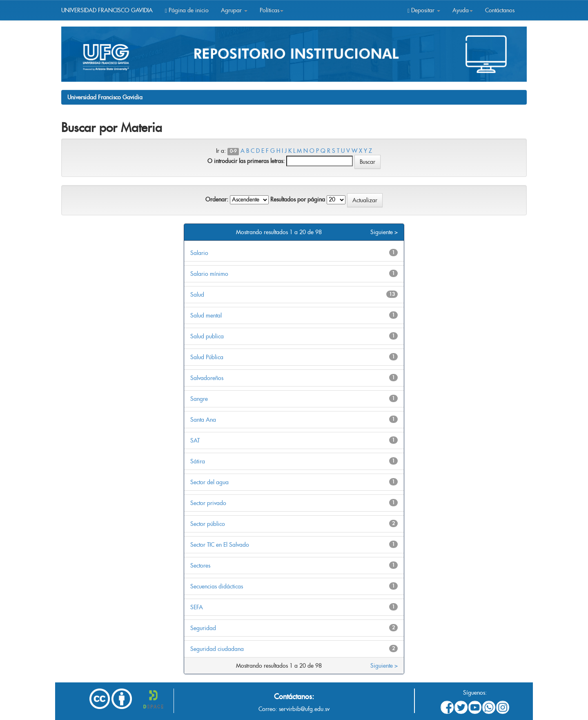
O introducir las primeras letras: (246, 161)
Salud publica (207, 336)
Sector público (208, 524)
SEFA (197, 607)
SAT (195, 440)
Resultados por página (298, 199)
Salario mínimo (209, 274)
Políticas (272, 10)
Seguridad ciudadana (217, 649)
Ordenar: (217, 199)
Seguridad (203, 628)
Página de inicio (187, 10)
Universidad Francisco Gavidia (105, 97)
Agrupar (234, 10)
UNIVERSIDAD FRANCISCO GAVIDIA (107, 10)
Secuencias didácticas (217, 586)
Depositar (424, 10)
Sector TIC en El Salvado (220, 545)
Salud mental (206, 315)
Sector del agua (209, 482)
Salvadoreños (207, 378)
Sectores (200, 566)
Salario (199, 253)
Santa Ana (203, 420)
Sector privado (208, 503)
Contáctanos (500, 10)
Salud (197, 295)
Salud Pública (207, 357)
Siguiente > (384, 232)
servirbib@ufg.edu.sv (304, 709)
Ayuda (463, 10)
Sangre (199, 399)
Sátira (198, 461)
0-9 (233, 151)
